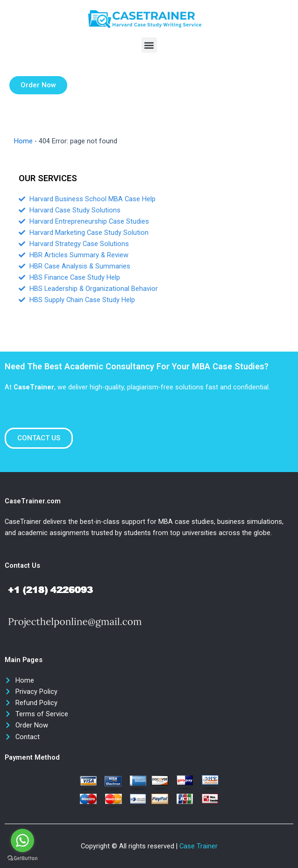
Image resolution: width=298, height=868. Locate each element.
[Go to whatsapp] (22, 840)
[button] (149, 45)
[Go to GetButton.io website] (22, 858)
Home (23, 141)
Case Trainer (199, 846)
